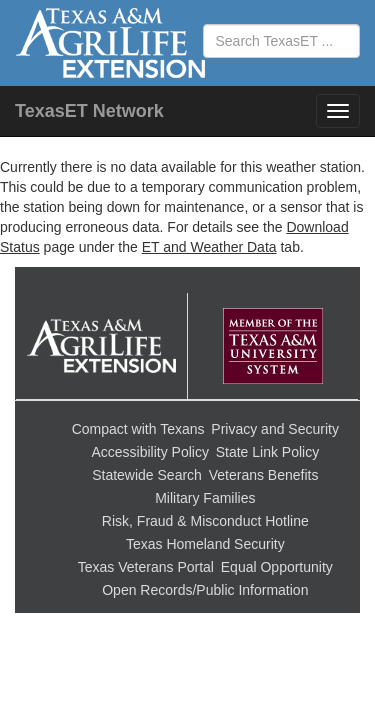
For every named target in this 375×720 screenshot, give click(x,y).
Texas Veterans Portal (146, 567)
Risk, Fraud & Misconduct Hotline (205, 521)
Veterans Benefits (264, 475)
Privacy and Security (275, 429)
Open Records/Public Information (205, 590)
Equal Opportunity (277, 567)
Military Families (205, 498)
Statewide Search (147, 475)
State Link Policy (268, 452)
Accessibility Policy (149, 452)
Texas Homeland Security (205, 544)
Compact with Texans (138, 429)
